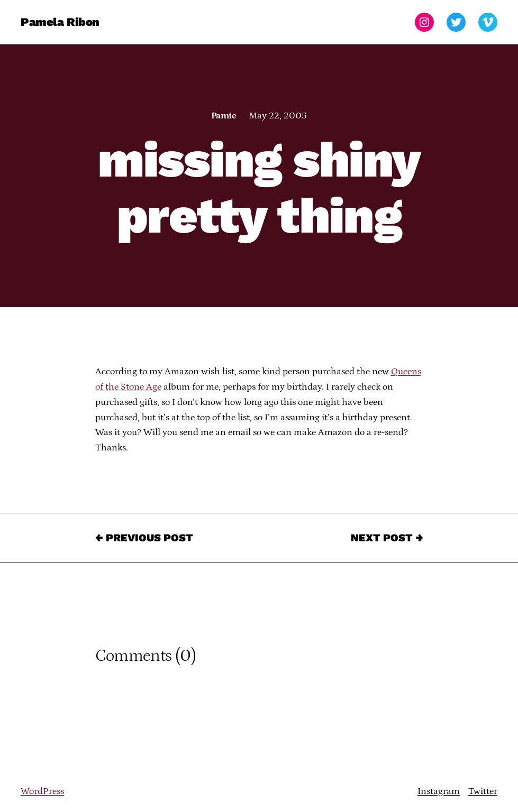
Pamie (224, 116)
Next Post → (387, 538)
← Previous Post (144, 538)
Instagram (439, 791)
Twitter (483, 791)
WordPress (42, 791)
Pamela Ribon (60, 22)
